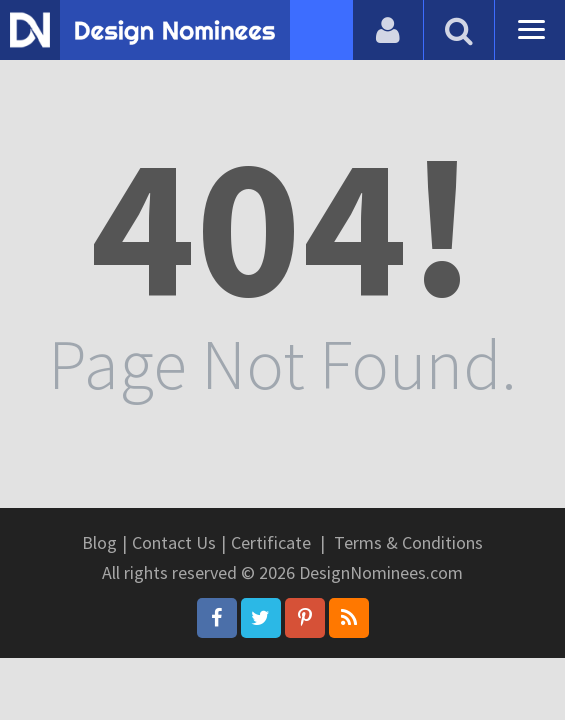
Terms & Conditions (408, 542)
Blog (99, 542)
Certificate (271, 542)
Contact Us (174, 542)
